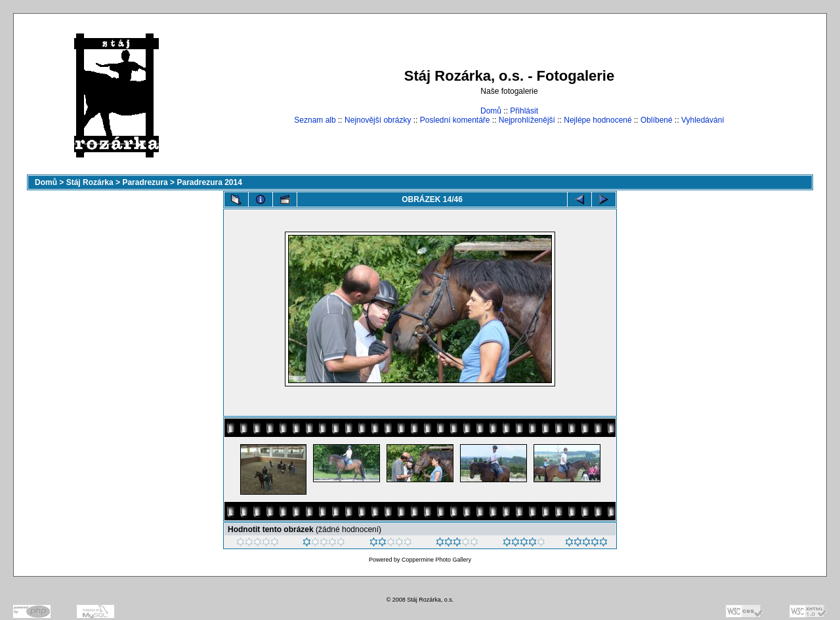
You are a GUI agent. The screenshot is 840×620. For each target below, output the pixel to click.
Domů (491, 111)
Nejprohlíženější (527, 120)
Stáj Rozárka (90, 182)
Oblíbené (657, 120)
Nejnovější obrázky (378, 120)
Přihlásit (524, 111)
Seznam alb (315, 120)
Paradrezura (145, 182)
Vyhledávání (703, 120)
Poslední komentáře (455, 120)
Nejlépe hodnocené (598, 120)
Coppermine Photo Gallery (436, 560)
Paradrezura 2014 (209, 182)
